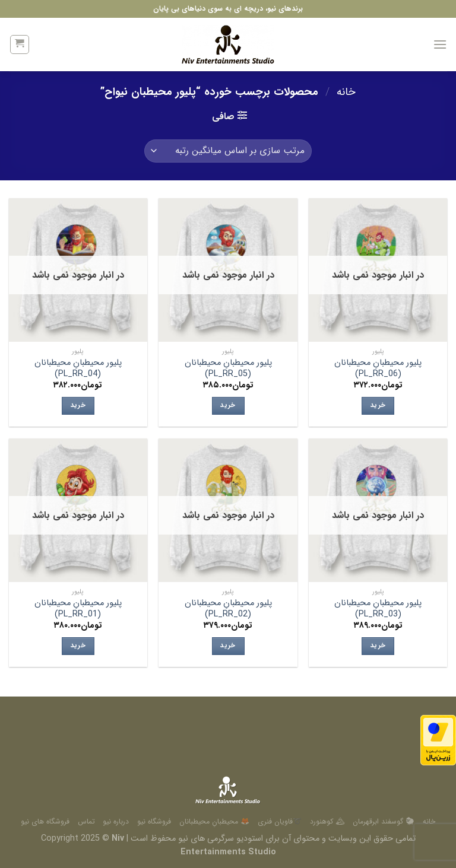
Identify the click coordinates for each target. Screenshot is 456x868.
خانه (346, 92)
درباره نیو (116, 821)
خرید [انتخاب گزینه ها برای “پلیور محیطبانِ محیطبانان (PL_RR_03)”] (378, 646)
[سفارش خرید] (228, 151)
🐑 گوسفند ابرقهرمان (384, 821)
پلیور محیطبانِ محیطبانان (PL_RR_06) (378, 369)
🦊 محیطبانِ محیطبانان (214, 821)
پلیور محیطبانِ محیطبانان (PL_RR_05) (228, 369)
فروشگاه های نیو (45, 821)
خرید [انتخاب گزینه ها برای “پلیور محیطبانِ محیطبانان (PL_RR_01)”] (78, 646)
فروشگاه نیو (154, 821)
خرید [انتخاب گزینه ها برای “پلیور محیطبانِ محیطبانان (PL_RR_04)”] (78, 405)
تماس (86, 821)
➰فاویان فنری (280, 821)
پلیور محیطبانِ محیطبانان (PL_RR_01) (78, 609)
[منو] (440, 44)
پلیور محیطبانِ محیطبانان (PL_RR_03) (378, 609)
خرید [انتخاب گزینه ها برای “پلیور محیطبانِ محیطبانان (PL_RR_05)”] (228, 405)
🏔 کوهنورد (327, 821)
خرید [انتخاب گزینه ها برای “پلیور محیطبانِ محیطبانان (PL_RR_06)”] (378, 405)
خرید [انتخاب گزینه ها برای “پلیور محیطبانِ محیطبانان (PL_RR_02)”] (228, 646)
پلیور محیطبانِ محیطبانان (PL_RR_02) (228, 609)
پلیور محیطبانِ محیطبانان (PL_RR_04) (78, 369)
